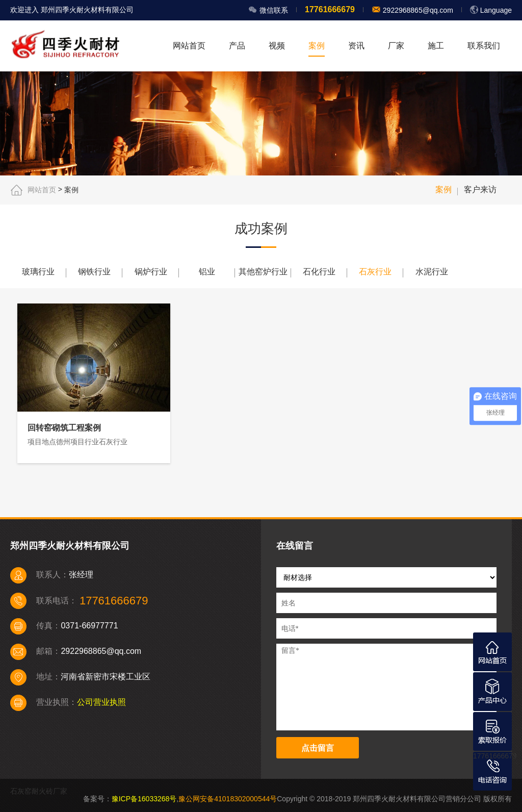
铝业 (207, 272)
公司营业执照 (101, 702)
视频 (277, 46)
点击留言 (318, 748)
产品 (237, 46)
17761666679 (495, 756)
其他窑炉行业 (263, 272)
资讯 (356, 46)
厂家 (396, 46)
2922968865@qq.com (417, 10)
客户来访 (480, 189)
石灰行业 (375, 272)
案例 (317, 46)
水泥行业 (432, 272)
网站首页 (189, 46)
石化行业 (319, 272)
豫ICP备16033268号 (144, 799)
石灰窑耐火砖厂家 (39, 791)
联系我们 (484, 46)
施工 (436, 46)
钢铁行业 (94, 272)
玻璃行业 (38, 272)
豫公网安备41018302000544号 (228, 799)
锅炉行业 (151, 272)
